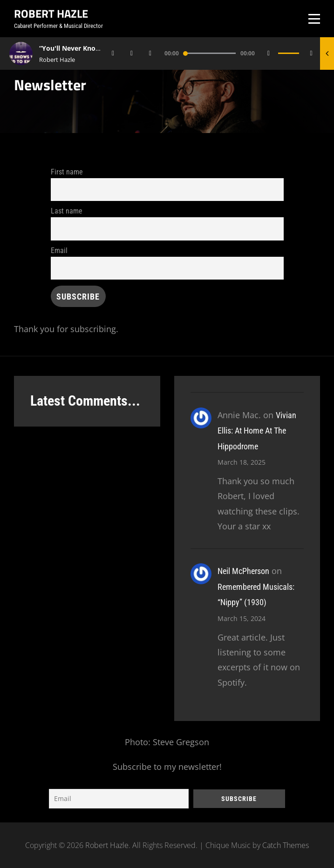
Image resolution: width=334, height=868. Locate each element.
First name (67, 172)
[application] (214, 53)
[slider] (210, 53)
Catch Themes (286, 845)
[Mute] (269, 53)
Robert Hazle (51, 13)
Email (59, 250)
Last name (67, 211)
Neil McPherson (243, 571)
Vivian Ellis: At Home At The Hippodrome (257, 431)
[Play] (132, 53)
